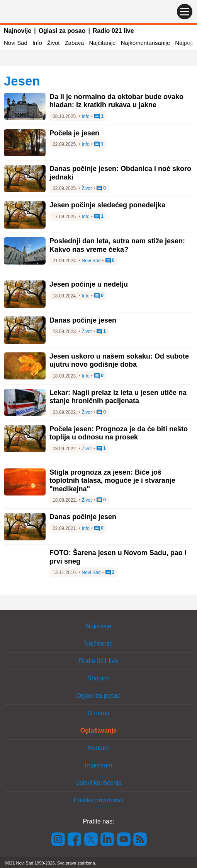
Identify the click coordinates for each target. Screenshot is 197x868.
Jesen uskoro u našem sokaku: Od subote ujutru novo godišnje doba (119, 361)
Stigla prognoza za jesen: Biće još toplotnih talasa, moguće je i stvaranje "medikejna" (112, 481)
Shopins (98, 678)
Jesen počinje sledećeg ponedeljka (107, 205)
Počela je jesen (74, 133)
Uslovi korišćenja (98, 783)
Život (53, 43)
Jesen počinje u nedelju (89, 284)
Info (37, 43)
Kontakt (98, 748)
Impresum (98, 765)
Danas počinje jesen (83, 320)
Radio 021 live (113, 31)
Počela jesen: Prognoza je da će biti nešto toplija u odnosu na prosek (119, 433)
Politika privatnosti (99, 800)
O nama (99, 713)
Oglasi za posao (62, 31)
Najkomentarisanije (146, 43)
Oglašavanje (98, 730)
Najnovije (18, 31)
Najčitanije (102, 43)
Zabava (74, 43)
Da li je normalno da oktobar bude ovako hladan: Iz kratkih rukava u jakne (116, 101)
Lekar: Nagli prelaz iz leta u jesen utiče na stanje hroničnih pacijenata (118, 397)
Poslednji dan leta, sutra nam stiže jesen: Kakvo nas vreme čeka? (117, 245)
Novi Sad (16, 43)
